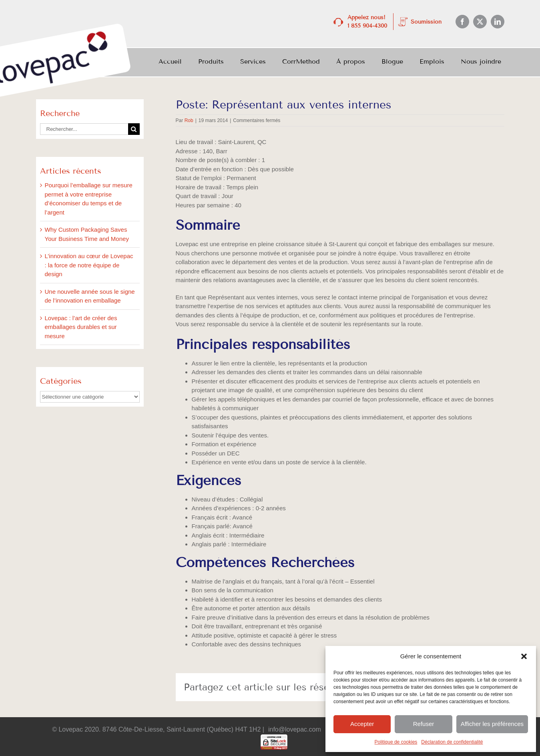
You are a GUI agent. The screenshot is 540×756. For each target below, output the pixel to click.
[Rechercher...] (84, 129)
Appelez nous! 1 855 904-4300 (367, 22)
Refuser (424, 724)
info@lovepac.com (295, 729)
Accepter (362, 724)
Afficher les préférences (492, 724)
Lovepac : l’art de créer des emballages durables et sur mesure (81, 327)
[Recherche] (134, 129)
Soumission (426, 22)
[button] (524, 656)
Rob (189, 120)
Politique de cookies (396, 742)
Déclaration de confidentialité (452, 742)
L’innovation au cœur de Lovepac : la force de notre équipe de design (89, 265)
